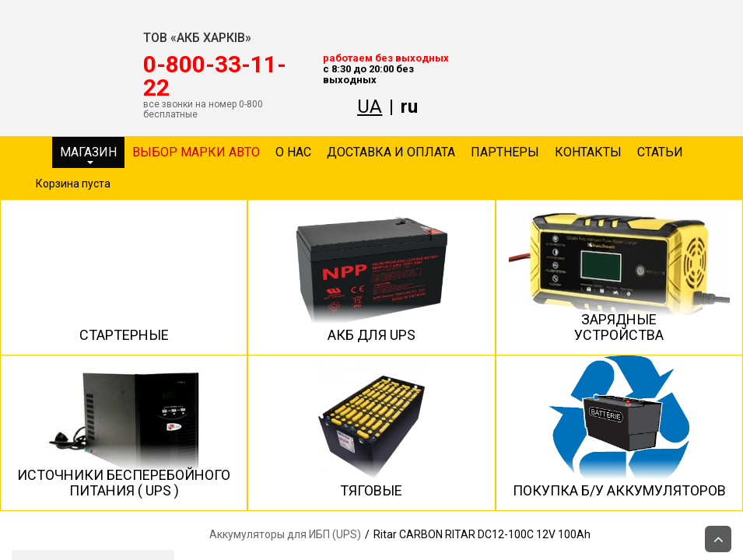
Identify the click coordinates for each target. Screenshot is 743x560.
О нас (293, 152)
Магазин (88, 154)
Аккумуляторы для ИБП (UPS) (285, 534)
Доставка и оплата (391, 152)
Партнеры (505, 152)
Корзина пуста (73, 184)
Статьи (660, 152)
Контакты (588, 152)
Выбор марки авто (196, 152)
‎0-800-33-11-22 (215, 76)
